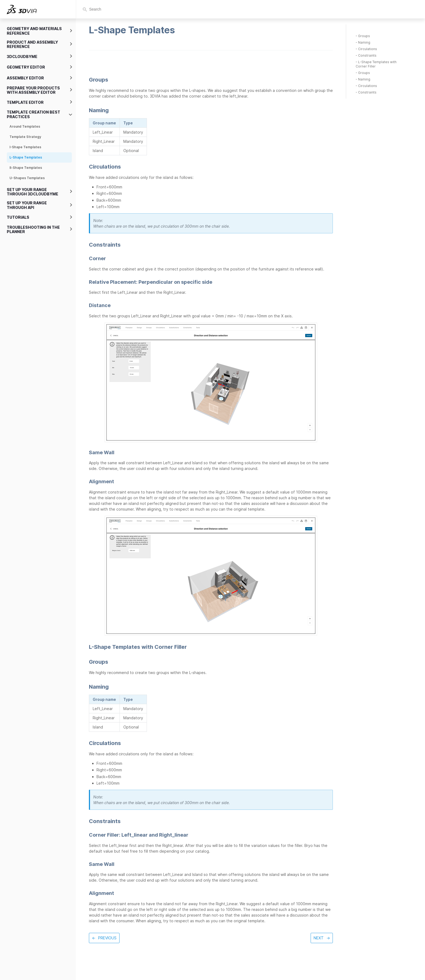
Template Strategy (25, 137)
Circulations (368, 49)
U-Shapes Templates (27, 178)
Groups (364, 36)
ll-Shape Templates (26, 168)
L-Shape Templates (26, 157)
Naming (364, 42)
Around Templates (25, 126)
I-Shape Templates (25, 147)
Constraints (367, 55)
